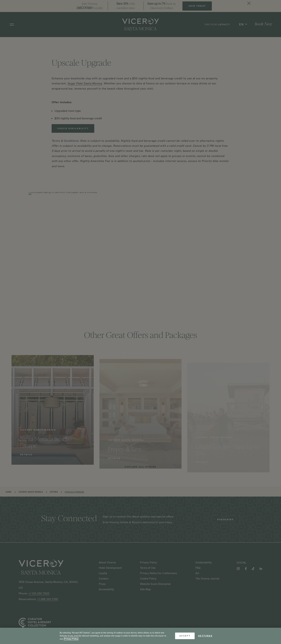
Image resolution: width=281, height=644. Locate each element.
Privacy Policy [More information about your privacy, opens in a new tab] (71, 639)
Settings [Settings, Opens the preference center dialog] (205, 636)
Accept (185, 636)
